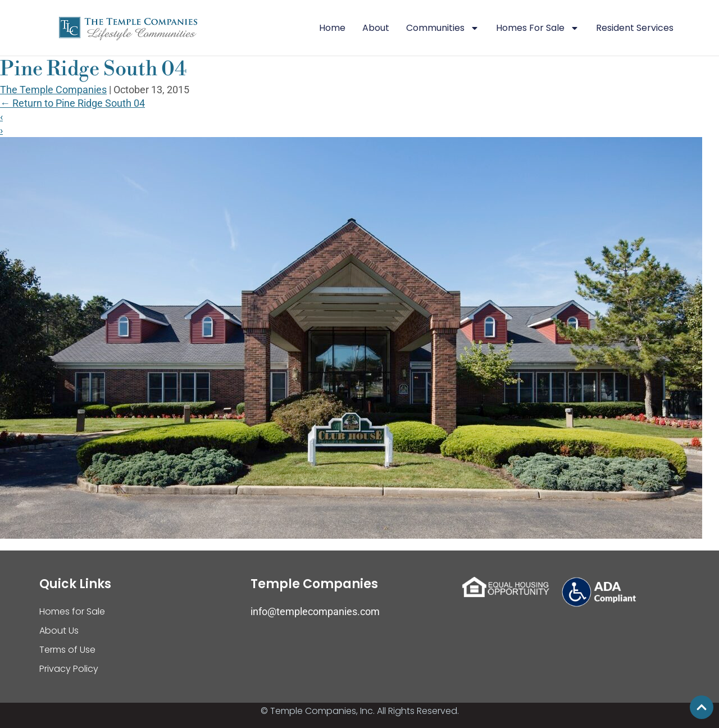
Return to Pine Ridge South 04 (72, 103)
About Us (59, 631)
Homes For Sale (538, 28)
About (376, 28)
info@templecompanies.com (315, 611)
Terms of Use (67, 650)
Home (332, 28)
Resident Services (635, 28)
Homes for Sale (72, 611)
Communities (443, 28)
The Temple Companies (53, 90)
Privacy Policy (69, 669)
